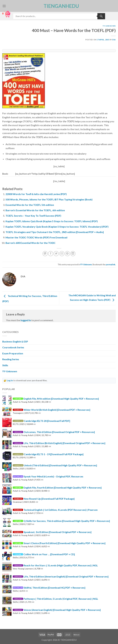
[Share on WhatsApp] (45, 254)
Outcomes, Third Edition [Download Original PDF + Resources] (59, 432)
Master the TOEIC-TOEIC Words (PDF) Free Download (36, 237)
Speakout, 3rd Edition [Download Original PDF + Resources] (57, 532)
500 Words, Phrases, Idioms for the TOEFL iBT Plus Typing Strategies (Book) (49, 199)
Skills (5, 365)
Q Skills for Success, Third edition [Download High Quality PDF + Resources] (67, 521)
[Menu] (4, 6)
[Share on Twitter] (56, 254)
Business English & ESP (15, 341)
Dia (114, 40)
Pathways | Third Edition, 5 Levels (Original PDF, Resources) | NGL (61, 599)
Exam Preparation (13, 353)
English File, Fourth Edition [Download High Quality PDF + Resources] (63, 488)
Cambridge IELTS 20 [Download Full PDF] (47, 421)
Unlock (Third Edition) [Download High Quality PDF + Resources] (60, 465)
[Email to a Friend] (62, 254)
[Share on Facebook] (51, 254)
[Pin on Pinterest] (67, 254)
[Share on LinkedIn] (73, 254)
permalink (111, 264)
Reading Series (11, 359)
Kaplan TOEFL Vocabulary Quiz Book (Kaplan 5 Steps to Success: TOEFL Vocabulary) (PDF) (57, 227)
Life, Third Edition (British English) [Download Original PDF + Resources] (64, 443)
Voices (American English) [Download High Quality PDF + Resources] (62, 610)
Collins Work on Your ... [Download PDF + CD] (49, 554)
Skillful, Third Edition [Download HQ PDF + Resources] (54, 588)
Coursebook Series (13, 347)
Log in (10, 380)
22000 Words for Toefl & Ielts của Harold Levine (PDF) (36, 194)
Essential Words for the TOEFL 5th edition (30, 205)
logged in (26, 320)
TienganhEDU (59, 6)
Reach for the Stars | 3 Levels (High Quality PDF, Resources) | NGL (61, 565)
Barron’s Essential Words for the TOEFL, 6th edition (35, 210)
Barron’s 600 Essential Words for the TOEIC (30, 243)
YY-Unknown (109, 26)
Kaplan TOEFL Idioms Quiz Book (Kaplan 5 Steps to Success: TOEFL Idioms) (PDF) (52, 221)
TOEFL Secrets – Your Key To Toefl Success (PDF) (33, 216)
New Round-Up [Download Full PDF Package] (49, 499)
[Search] (101, 16)
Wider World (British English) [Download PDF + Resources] (57, 410)
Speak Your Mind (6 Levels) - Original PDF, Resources (53, 476)
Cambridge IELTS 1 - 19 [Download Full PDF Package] (54, 454)
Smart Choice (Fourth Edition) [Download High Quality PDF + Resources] (64, 543)
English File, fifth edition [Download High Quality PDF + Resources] (61, 399)
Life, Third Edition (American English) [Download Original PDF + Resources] (66, 576)
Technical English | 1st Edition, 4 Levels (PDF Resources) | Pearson (61, 510)
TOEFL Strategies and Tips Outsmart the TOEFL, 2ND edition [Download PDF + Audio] (55, 232)
